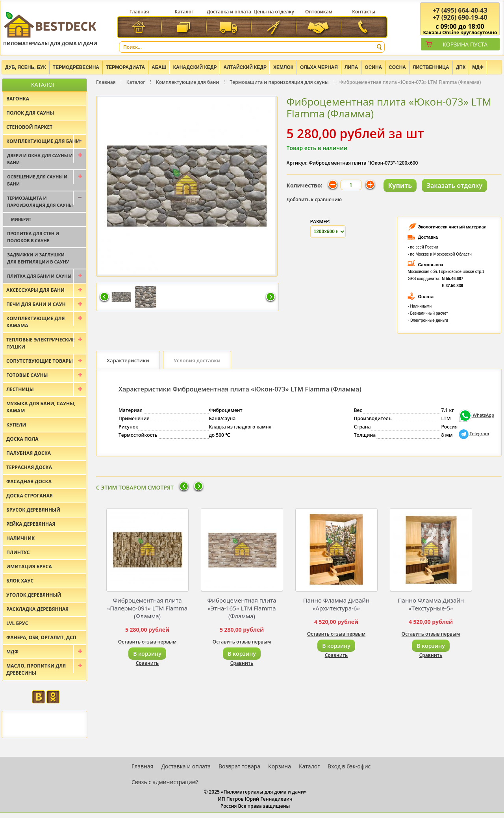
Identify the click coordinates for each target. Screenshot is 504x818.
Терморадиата (125, 67)
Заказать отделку (454, 185)
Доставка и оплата (229, 12)
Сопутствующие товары (40, 361)
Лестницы (20, 389)
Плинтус (18, 552)
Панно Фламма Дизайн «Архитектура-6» (336, 604)
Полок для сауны (30, 113)
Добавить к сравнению (314, 199)
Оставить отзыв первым (147, 642)
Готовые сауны (27, 375)
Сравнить (147, 663)
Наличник (20, 538)
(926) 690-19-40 (460, 17)
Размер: (320, 222)
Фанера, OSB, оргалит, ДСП (41, 637)
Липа (351, 67)
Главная (139, 12)
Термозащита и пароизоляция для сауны (279, 82)
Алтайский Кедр (245, 67)
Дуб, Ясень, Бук (26, 67)
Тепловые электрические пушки (41, 343)
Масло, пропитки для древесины (36, 669)
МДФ (478, 67)
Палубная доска (29, 453)
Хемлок (283, 67)
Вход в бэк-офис (349, 766)
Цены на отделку (274, 12)
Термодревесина (76, 67)
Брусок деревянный (33, 510)
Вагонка (18, 99)
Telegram (474, 433)
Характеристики (128, 360)
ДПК (461, 67)
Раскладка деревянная (37, 609)
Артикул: (297, 163)
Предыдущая (104, 297)
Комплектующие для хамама (36, 322)
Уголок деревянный (34, 595)
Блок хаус (20, 581)
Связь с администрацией (165, 782)
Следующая (271, 297)
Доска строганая (30, 496)
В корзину (147, 654)
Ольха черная (319, 67)
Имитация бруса (29, 567)
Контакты (364, 12)
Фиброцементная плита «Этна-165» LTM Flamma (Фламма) (242, 608)
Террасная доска (29, 467)
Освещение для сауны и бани (37, 180)
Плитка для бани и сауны (39, 276)
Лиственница (431, 67)
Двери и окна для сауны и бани (40, 159)
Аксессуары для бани (35, 290)
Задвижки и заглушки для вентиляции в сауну (38, 258)
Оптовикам (319, 12)
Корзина (280, 766)
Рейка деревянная (31, 524)
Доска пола (22, 439)
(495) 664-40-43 (460, 10)
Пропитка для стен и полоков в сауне (33, 237)
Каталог (184, 12)
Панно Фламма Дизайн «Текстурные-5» (431, 604)
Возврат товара (239, 766)
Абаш (159, 67)
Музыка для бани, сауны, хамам (41, 407)
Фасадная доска (29, 481)
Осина (373, 67)
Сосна (397, 67)
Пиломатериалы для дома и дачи (50, 29)
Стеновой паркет (29, 127)
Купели (16, 425)
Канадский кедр (195, 67)
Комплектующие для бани (187, 82)
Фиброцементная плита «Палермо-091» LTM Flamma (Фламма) (147, 608)
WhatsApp (476, 415)
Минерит (21, 219)
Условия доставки (197, 360)
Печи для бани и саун (36, 304)
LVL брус (17, 623)
